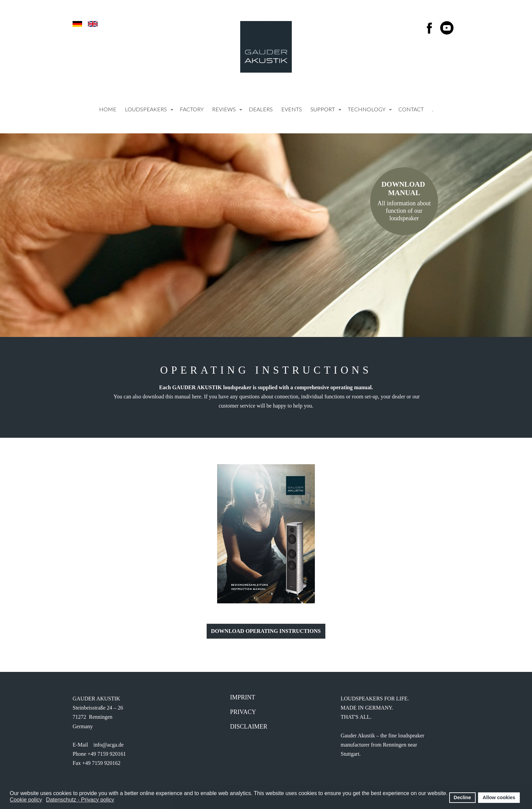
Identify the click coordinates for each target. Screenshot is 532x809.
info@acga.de (108, 745)
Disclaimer (249, 727)
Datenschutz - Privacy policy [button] (80, 800)
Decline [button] (462, 797)
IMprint (243, 697)
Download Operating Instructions (266, 631)
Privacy (243, 712)
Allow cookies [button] (499, 797)
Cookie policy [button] (26, 800)
